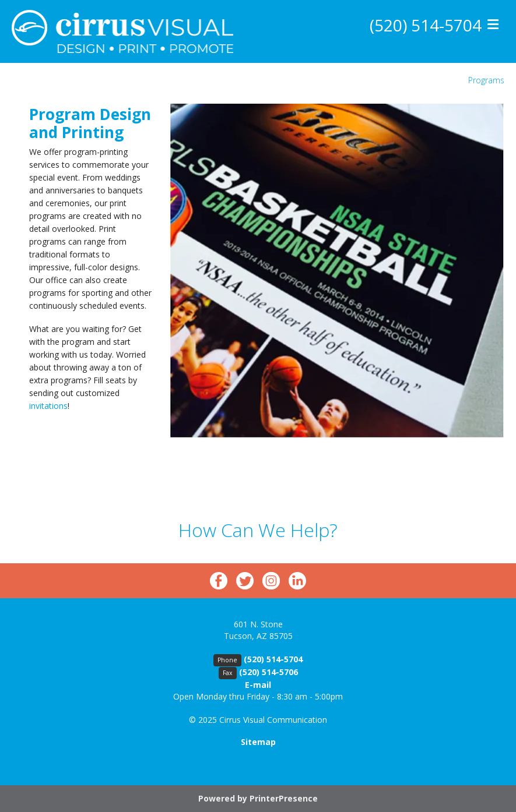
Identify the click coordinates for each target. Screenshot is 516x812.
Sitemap (258, 742)
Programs (486, 80)
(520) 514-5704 (426, 25)
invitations (48, 406)
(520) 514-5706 (268, 672)
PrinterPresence (284, 798)
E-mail (258, 685)
